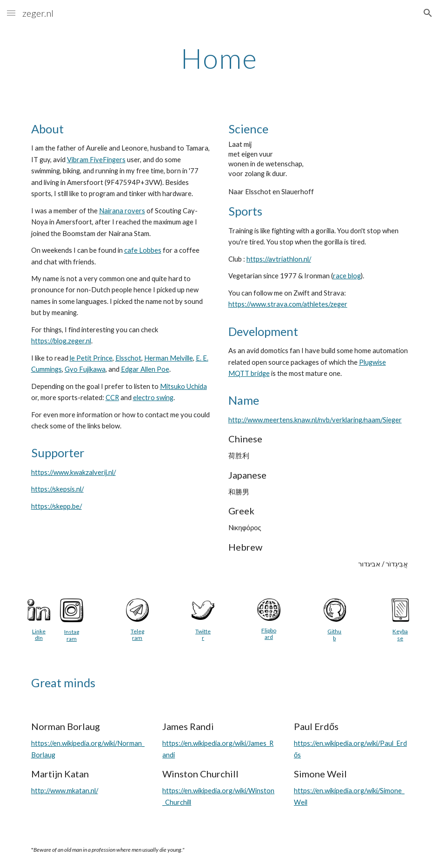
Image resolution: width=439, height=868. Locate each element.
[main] (219, 58)
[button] (11, 13)
